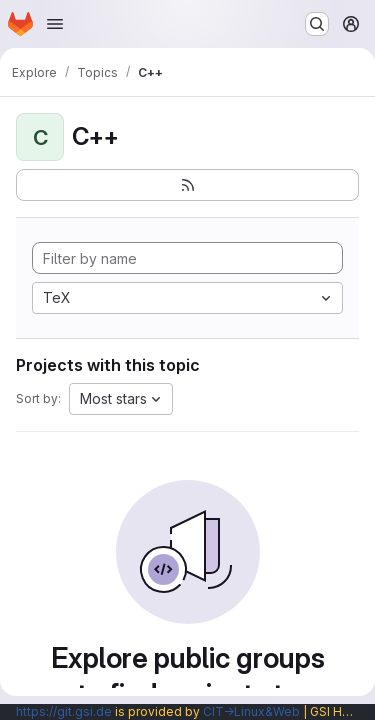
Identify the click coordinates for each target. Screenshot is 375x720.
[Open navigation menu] (55, 24)
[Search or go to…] (317, 24)
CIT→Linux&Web (251, 711)
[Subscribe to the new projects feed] (187, 185)
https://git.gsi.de (64, 711)
